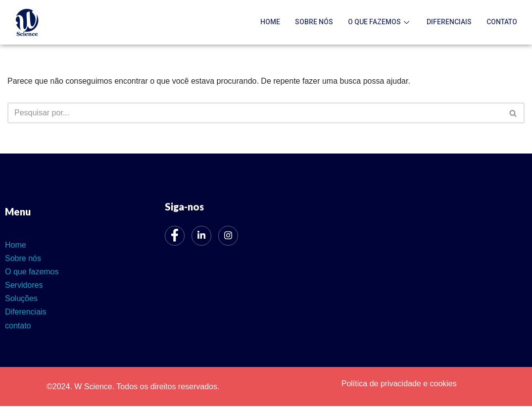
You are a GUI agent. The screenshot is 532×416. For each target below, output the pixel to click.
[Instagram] (228, 236)
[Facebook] (175, 236)
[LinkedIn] (201, 236)
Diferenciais (449, 22)
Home (270, 22)
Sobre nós (314, 22)
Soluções (21, 298)
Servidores (24, 285)
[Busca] (255, 113)
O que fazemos (380, 22)
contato (502, 22)
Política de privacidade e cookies (399, 384)
